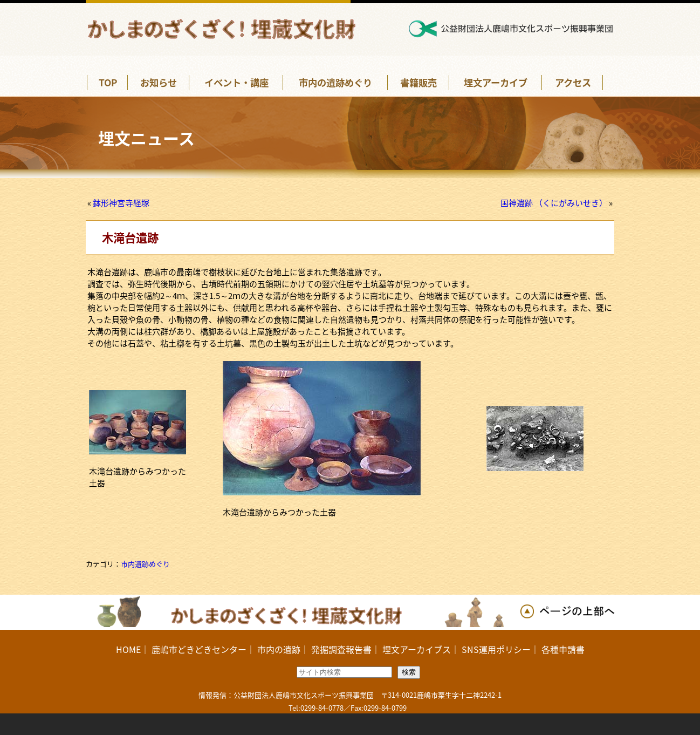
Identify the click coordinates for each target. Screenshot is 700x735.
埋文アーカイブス (417, 649)
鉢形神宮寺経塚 (121, 203)
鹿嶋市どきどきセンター (199, 649)
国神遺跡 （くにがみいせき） (554, 203)
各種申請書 (563, 649)
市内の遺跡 (279, 649)
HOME (128, 649)
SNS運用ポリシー (496, 649)
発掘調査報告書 (341, 649)
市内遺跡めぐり (145, 564)
